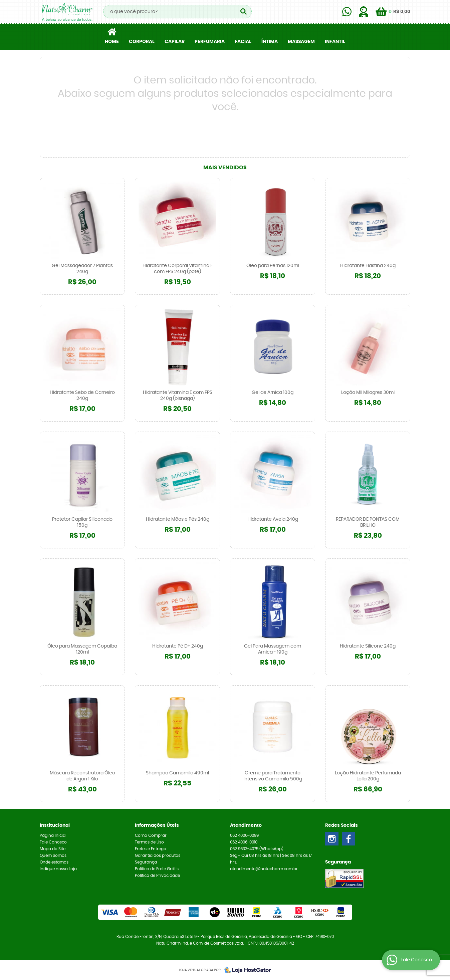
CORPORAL (142, 42)
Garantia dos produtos (158, 855)
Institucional (55, 825)
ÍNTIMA (270, 42)
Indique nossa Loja (58, 869)
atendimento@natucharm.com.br (264, 869)
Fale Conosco (53, 842)
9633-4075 (257, 849)
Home (112, 42)
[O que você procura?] (243, 12)
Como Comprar (151, 835)
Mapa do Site (53, 849)
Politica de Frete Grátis (157, 869)
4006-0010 (244, 842)
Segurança (146, 862)
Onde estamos (54, 862)
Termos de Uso (149, 842)
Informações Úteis (157, 825)
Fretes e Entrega (151, 849)
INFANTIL (335, 42)
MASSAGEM (301, 42)
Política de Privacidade (157, 876)
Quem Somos (53, 855)
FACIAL (243, 42)
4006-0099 (244, 835)
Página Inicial (53, 835)
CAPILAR (175, 42)
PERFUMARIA (210, 42)
